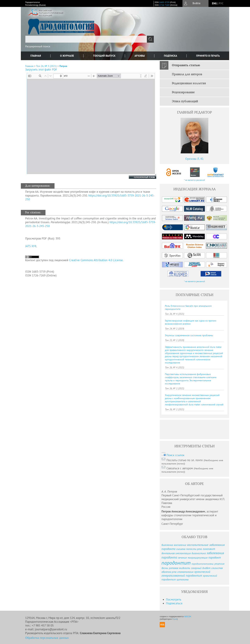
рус (221, 3)
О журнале (67, 56)
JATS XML (31, 246)
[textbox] (86, 39)
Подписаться (174, 603)
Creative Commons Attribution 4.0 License (96, 260)
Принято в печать (208, 56)
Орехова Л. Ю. (194, 159)
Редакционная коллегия (189, 83)
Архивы (140, 56)
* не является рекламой (195, 180)
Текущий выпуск (104, 56)
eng (214, 3)
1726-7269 (164, 5)
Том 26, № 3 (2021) (46, 66)
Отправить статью (186, 65)
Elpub (175, 619)
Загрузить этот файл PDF (41, 69)
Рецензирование (183, 92)
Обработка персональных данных (47, 638)
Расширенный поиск (38, 46)
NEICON (188, 616)
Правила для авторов (187, 74)
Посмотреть (174, 599)
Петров (63, 66)
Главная (36, 56)
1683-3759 (164, 2)
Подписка (170, 56)
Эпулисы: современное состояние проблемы (189, 335)
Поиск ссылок (175, 455)
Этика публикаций (185, 101)
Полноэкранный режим (139, 177)
